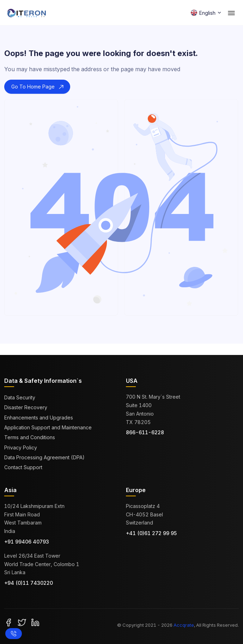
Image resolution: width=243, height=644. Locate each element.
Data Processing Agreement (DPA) (44, 457)
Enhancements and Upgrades (39, 418)
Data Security (20, 397)
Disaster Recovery (26, 407)
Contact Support (23, 467)
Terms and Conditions (30, 437)
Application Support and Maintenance (48, 427)
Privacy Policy (21, 447)
